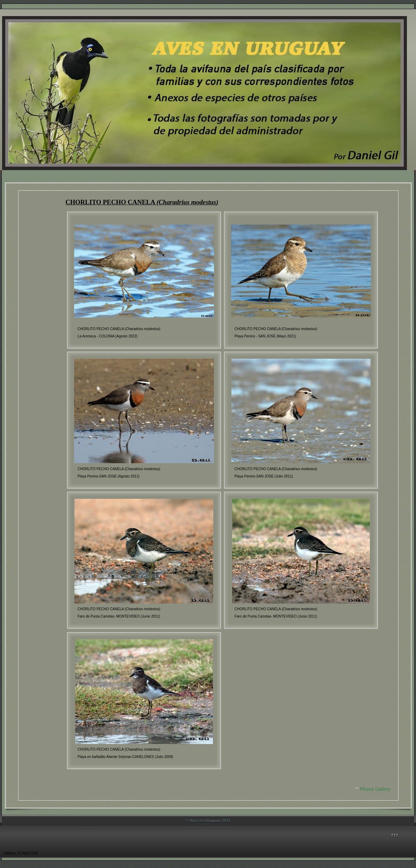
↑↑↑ (395, 835)
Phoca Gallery (375, 789)
